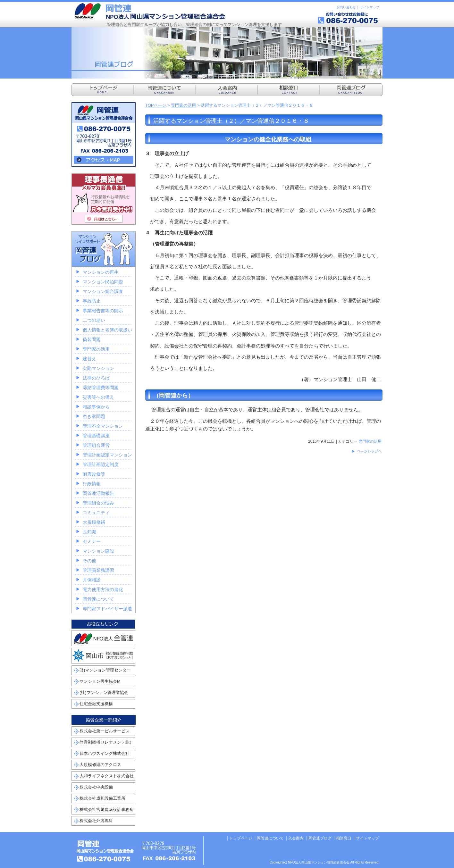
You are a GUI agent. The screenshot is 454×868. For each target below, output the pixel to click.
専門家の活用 (183, 105)
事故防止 (92, 301)
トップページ (241, 838)
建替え (89, 359)
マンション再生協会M (100, 681)
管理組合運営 (96, 445)
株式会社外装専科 (96, 821)
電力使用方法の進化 (103, 589)
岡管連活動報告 (98, 493)
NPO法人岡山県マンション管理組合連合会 (150, 11)
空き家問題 (94, 416)
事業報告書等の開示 (103, 311)
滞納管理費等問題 (101, 388)
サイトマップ (370, 7)
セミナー (92, 541)
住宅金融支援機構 (96, 704)
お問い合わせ (346, 7)
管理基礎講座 (96, 436)
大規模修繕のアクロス (100, 765)
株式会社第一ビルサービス (105, 731)
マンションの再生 (101, 272)
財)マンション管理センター (105, 670)
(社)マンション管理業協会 (104, 693)
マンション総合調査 (103, 291)
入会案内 (296, 838)
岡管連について (98, 599)
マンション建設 (98, 551)
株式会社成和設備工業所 (102, 798)
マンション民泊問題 (103, 282)
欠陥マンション (98, 368)
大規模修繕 (94, 522)
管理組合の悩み (98, 503)
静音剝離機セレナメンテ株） (107, 742)
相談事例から (96, 407)
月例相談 (92, 580)
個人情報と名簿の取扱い (107, 330)
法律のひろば (96, 378)
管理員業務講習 (98, 570)
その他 (89, 561)
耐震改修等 (94, 474)
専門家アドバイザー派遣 (107, 609)
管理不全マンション (103, 426)
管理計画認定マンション (107, 455)
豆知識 (89, 532)
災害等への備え (98, 397)
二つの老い (94, 320)
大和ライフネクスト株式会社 (107, 776)
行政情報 (92, 484)
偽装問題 (92, 339)
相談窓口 (344, 838)
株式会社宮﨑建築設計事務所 (107, 810)
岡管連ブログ (320, 838)
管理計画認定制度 (101, 464)
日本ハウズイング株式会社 (105, 753)
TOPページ (156, 105)
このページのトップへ (366, 451)
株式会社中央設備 (96, 787)
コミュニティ (96, 513)
